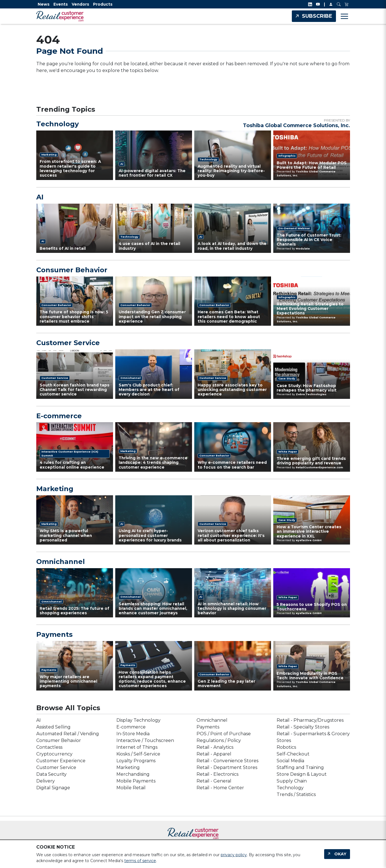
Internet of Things (137, 747)
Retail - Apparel (214, 754)
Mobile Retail (131, 788)
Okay (340, 854)
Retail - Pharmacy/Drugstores (310, 720)
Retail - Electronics (217, 774)
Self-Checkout (293, 754)
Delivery (46, 781)
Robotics (286, 747)
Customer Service (68, 343)
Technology (57, 124)
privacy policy (234, 855)
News (44, 4)
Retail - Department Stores (227, 767)
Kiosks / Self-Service (138, 754)
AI (40, 197)
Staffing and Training (300, 767)
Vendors (80, 4)
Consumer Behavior (72, 270)
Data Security (51, 774)
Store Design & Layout (302, 774)
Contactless (49, 747)
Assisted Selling (53, 727)
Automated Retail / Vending (68, 734)
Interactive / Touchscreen (145, 740)
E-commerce (59, 416)
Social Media (290, 761)
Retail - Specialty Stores (303, 727)
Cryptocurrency (54, 754)
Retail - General (214, 781)
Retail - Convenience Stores (227, 761)
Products (103, 4)
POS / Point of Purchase (224, 734)
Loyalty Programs (136, 761)
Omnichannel (61, 562)
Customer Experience (61, 761)
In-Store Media (133, 734)
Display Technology (138, 720)
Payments (54, 635)
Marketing (55, 489)
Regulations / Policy (219, 740)
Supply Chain (292, 781)
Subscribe (317, 16)
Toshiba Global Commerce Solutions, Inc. (296, 125)
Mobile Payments (136, 781)
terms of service (140, 861)
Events (61, 4)
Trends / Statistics (296, 794)
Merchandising (133, 774)
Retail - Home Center (220, 788)
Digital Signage (53, 788)
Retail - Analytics (215, 747)
